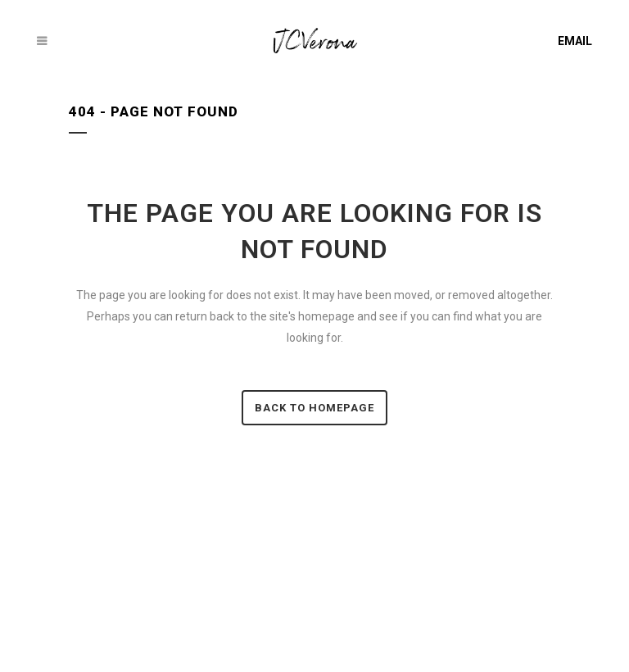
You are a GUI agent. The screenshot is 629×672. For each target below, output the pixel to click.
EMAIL (575, 41)
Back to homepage (314, 408)
